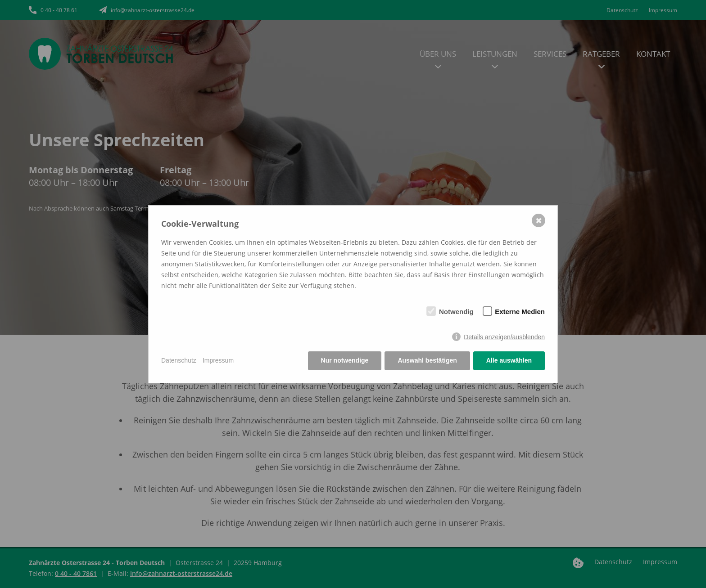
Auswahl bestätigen (427, 360)
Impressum (218, 360)
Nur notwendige (345, 360)
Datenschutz (179, 360)
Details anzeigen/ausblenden (504, 337)
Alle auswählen (509, 360)
